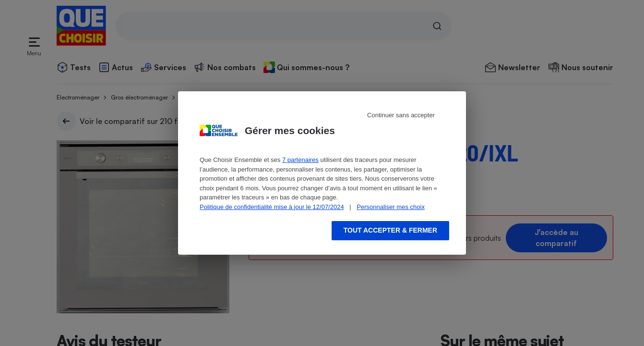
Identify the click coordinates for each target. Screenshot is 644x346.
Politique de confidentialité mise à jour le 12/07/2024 (272, 207)
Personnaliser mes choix (391, 207)
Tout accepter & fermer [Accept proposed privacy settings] (390, 230)
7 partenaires (300, 160)
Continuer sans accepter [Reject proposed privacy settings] (401, 115)
